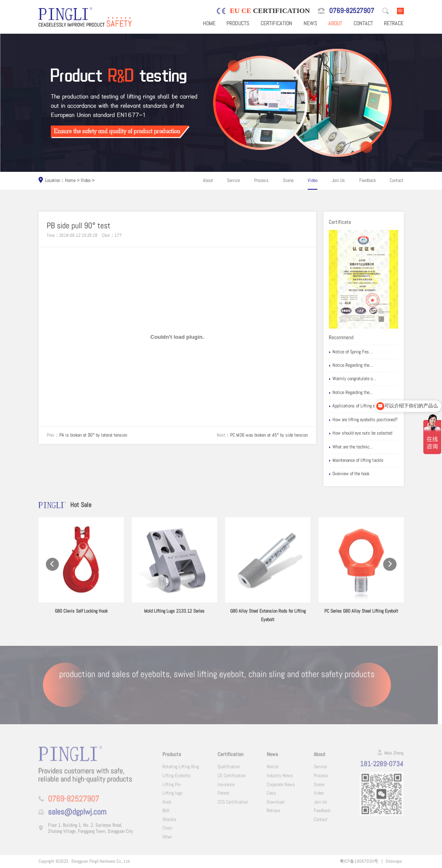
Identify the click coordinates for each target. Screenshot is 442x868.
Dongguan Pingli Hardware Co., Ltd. (101, 861)
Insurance (226, 789)
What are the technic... (351, 447)
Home (209, 23)
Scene (288, 180)
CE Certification (232, 780)
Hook (167, 806)
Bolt (166, 815)
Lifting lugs (172, 797)
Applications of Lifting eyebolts (359, 406)
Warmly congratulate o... (353, 379)
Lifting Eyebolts (177, 780)
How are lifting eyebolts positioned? (363, 420)
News (310, 23)
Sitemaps (394, 861)
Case (271, 797)
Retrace (394, 23)
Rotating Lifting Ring (181, 771)
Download (275, 806)
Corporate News (281, 789)
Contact (363, 23)
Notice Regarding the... (351, 365)
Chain (167, 832)
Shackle (169, 824)
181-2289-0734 (382, 768)
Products (238, 23)
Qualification (229, 771)
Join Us (338, 180)
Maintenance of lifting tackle (356, 460)
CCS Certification (233, 806)
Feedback (368, 180)
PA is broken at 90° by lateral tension (93, 435)
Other (167, 841)
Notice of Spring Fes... (351, 352)
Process (261, 180)
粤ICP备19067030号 (359, 861)
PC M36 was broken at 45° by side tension (269, 435)
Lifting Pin (171, 789)
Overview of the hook (349, 474)
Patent (223, 797)
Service (233, 180)
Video (86, 180)
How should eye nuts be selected (360, 433)
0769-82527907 (352, 11)
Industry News (280, 780)
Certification (276, 23)
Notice (273, 771)
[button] (53, 572)
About (335, 23)
